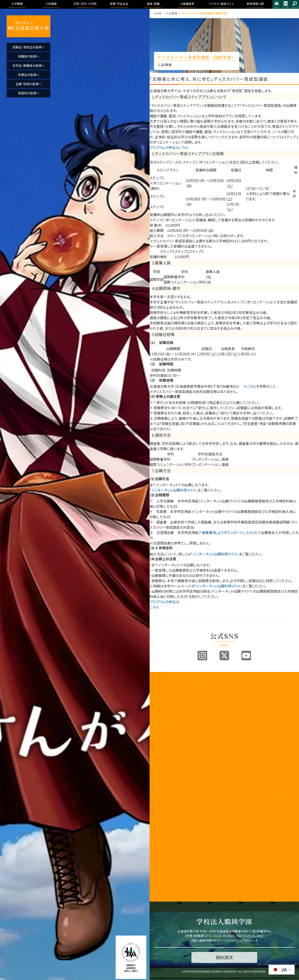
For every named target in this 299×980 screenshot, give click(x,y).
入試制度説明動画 (203, 701)
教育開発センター (165, 780)
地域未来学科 (241, 752)
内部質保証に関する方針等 (167, 764)
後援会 (158, 832)
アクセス (277, 4)
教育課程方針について (167, 747)
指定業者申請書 (278, 762)
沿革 (157, 716)
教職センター (162, 793)
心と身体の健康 (240, 887)
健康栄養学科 (241, 742)
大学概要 (160, 681)
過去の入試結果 (202, 720)
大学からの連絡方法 (242, 854)
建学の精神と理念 (165, 691)
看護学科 (245, 712)
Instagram (202, 656)
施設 (271, 757)
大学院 (234, 809)
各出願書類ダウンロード (205, 732)
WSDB (234, 840)
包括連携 (160, 812)
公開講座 (160, 822)
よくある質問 (200, 754)
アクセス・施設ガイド (281, 746)
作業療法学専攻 (246, 732)
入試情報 (198, 681)
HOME (158, 13)
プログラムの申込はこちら (169, 147)
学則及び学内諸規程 (167, 807)
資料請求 (198, 725)
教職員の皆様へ (164, 827)
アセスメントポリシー (167, 711)
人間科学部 (237, 737)
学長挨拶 (160, 686)
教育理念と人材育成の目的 (243, 816)
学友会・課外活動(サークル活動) (243, 876)
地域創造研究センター (167, 800)
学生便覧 (235, 859)
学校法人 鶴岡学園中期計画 (281, 843)
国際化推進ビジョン (166, 868)
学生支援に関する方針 (167, 755)
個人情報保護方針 (205, 940)
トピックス (274, 686)
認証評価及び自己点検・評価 (167, 773)
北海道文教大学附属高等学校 (167, 844)
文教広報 (160, 817)
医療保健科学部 (240, 705)
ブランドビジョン (202, 706)
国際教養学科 (241, 691)
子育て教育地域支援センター (167, 787)
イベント (273, 723)
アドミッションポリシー (205, 713)
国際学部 (235, 686)
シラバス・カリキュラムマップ (243, 847)
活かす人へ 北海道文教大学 (28, 26)
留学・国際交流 (239, 892)
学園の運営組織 (164, 721)
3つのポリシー (163, 706)
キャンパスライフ (241, 830)
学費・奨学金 (238, 882)
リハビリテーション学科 (245, 720)
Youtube (246, 656)
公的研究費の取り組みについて (167, 862)
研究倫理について (165, 887)
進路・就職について (280, 691)
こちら (251, 386)
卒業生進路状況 (278, 696)
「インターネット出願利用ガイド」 (174, 490)
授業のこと (236, 835)
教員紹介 (160, 731)
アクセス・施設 (276, 817)
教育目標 (160, 701)
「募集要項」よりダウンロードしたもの (228, 532)
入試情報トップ (201, 686)
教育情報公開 (277, 774)
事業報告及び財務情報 (167, 738)
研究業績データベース (167, 875)
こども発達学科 (242, 747)
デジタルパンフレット (204, 743)
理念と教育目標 (277, 789)
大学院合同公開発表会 (281, 730)
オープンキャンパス (204, 696)
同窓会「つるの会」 (165, 837)
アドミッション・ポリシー (281, 824)
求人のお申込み (278, 701)
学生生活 (235, 869)
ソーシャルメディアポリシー (238, 940)
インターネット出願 (203, 739)
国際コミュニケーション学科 (245, 698)
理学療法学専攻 (246, 727)
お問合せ (286, 4)
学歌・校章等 (162, 726)
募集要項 (198, 691)
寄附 (157, 882)
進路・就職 (275, 681)
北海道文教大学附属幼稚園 (167, 853)
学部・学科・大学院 (242, 681)
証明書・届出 (238, 864)
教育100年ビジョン (166, 696)
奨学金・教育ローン (204, 748)
